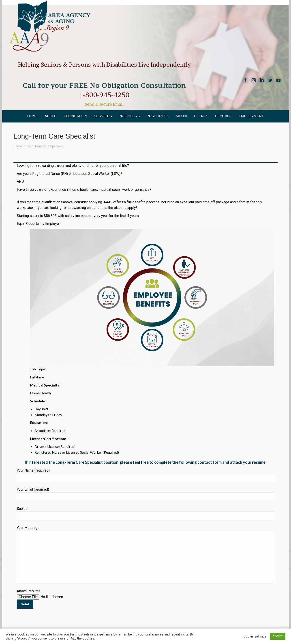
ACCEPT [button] (278, 636)
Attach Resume (51, 598)
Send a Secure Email (104, 104)
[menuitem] (33, 116)
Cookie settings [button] (255, 636)
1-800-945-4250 (104, 95)
